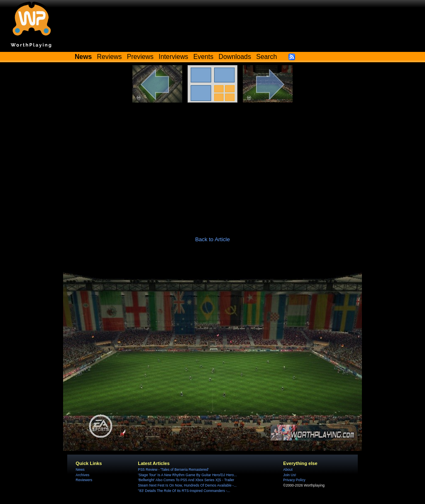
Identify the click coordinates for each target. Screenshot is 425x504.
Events (203, 57)
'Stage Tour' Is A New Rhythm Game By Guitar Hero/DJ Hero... (187, 475)
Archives (82, 475)
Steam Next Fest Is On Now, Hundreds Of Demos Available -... (187, 485)
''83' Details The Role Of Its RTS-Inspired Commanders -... (184, 491)
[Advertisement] (212, 165)
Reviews (110, 57)
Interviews (173, 57)
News (80, 470)
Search (266, 57)
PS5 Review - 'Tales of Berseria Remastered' (173, 470)
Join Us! (289, 475)
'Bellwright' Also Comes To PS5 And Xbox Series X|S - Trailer (186, 480)
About (288, 470)
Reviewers (84, 480)
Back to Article (212, 239)
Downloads (235, 57)
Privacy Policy (294, 480)
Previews (140, 57)
